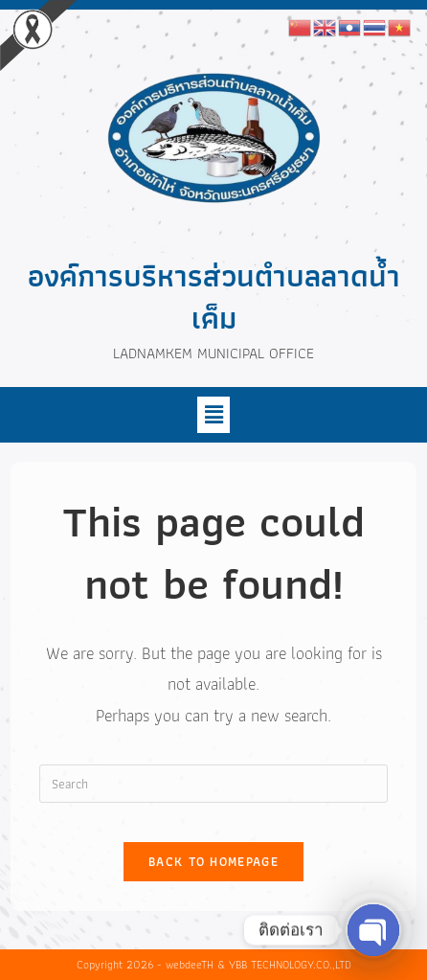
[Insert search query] (213, 784)
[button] (213, 415)
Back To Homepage (213, 862)
